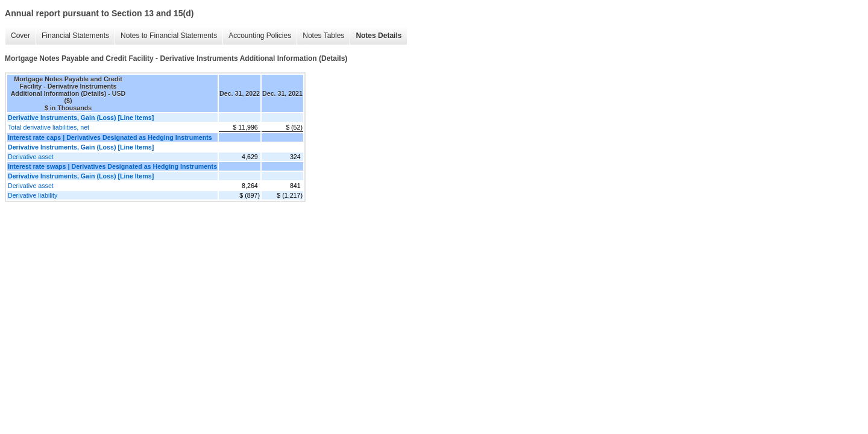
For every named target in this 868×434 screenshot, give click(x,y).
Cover (20, 36)
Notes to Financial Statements (169, 36)
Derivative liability (33, 195)
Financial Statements (75, 36)
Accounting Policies (260, 36)
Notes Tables (323, 36)
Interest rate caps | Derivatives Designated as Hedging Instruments (110, 137)
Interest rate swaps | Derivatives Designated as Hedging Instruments (112, 166)
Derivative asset (31, 157)
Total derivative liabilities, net (49, 127)
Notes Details (379, 36)
